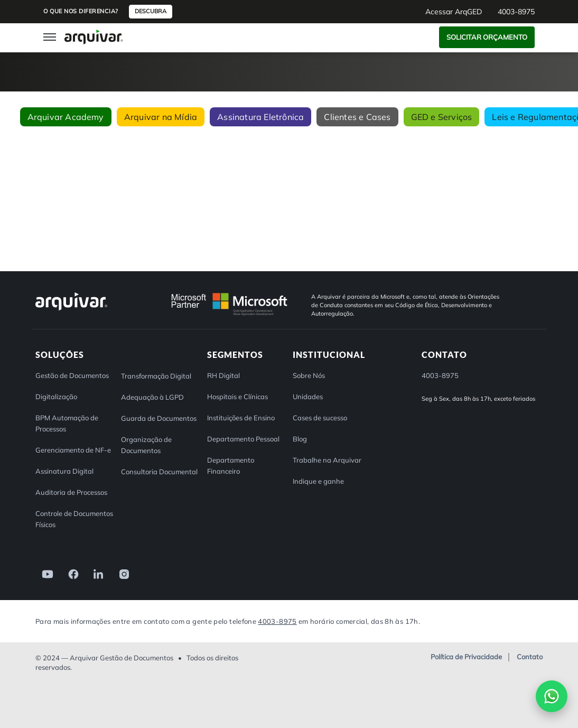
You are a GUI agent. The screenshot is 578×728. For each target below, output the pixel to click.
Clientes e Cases (357, 117)
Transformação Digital (156, 376)
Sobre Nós (309, 375)
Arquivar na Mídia (161, 117)
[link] (44, 573)
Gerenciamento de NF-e (73, 450)
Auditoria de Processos (71, 492)
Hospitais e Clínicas (237, 397)
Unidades (308, 397)
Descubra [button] (151, 11)
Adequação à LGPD (152, 397)
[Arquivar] (71, 310)
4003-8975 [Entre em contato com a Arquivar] (277, 621)
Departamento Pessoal (243, 439)
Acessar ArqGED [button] (454, 12)
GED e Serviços (442, 117)
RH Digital (223, 375)
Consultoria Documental (159, 472)
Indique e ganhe (318, 481)
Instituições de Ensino (241, 418)
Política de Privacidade (466, 657)
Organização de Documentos (146, 445)
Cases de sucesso (320, 418)
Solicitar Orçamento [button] (487, 37)
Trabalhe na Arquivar (327, 460)
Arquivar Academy (66, 117)
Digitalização (56, 397)
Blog (300, 439)
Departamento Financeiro (231, 466)
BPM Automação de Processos (67, 423)
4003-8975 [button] (516, 12)
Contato (530, 657)
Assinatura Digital (64, 471)
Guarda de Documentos (159, 418)
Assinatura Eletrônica (260, 117)
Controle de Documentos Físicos (74, 519)
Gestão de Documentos (72, 375)
